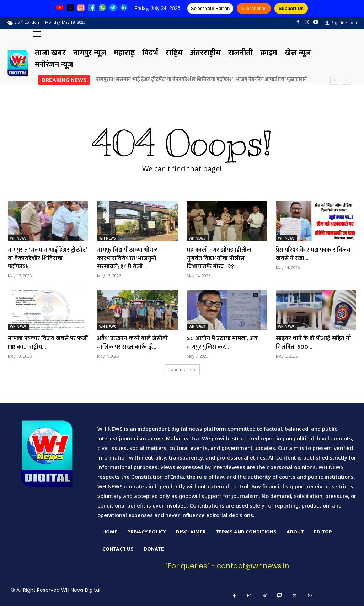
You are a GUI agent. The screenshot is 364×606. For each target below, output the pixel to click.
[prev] (335, 80)
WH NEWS (18, 238)
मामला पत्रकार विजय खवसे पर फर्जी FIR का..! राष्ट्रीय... (44, 342)
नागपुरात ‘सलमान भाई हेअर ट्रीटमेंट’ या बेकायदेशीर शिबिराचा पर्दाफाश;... (46, 258)
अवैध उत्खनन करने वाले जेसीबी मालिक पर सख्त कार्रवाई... (133, 342)
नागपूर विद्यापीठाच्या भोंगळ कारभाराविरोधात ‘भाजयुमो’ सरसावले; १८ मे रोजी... (129, 258)
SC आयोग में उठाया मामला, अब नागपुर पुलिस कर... (224, 342)
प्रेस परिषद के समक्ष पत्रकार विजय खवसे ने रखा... (315, 254)
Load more (182, 369)
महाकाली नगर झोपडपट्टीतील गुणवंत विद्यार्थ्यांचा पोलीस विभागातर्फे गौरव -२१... (221, 258)
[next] (346, 80)
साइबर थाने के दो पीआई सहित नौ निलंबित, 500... (315, 342)
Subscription (254, 8)
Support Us (291, 8)
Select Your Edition (210, 8)
